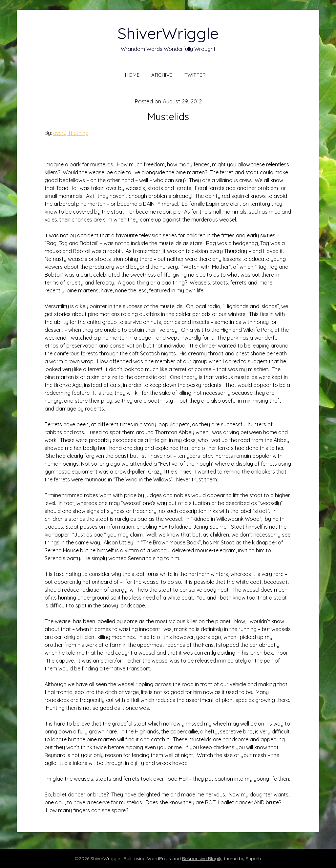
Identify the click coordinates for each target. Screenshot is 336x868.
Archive (162, 75)
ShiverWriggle (168, 33)
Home (132, 75)
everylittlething (71, 133)
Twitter (195, 75)
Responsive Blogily (202, 858)
